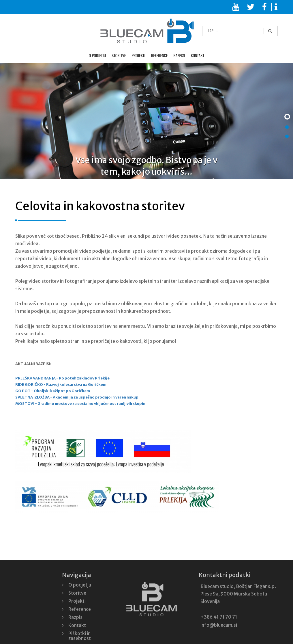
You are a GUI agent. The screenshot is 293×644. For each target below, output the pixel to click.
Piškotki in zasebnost (80, 636)
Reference (159, 56)
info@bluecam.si (219, 625)
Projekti (139, 56)
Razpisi (179, 56)
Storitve (119, 56)
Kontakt (198, 56)
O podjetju (97, 56)
